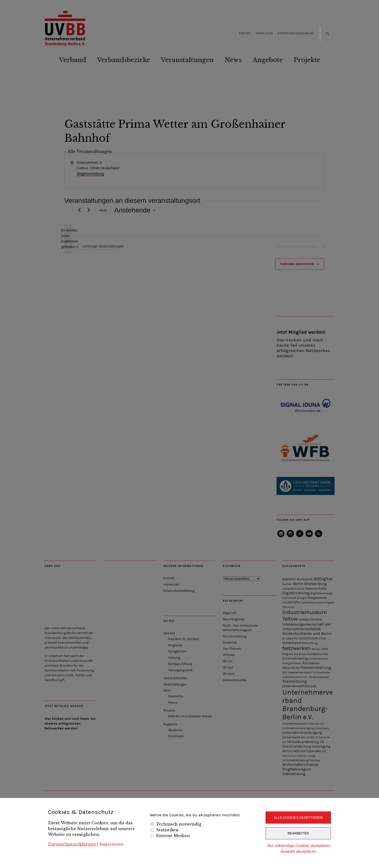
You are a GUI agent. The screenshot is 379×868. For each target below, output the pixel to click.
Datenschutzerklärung (72, 844)
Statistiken (167, 830)
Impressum (111, 844)
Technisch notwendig (179, 824)
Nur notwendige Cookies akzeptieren (299, 846)
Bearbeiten (298, 833)
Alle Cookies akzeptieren (298, 818)
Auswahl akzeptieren (298, 851)
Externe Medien (173, 836)
